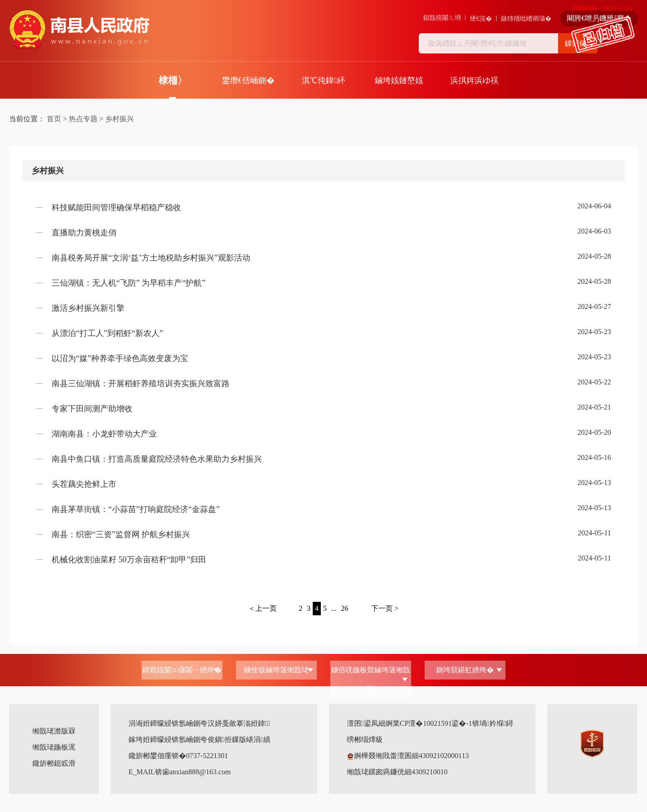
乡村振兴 (120, 119)
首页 (54, 119)
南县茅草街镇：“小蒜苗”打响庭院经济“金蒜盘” (136, 509)
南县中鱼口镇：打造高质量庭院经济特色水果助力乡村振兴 (157, 459)
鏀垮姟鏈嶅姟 (399, 80)
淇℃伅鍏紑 (323, 80)
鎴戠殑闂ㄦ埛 (442, 18)
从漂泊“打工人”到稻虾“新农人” (107, 333)
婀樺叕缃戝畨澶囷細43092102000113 (408, 756)
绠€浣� (481, 19)
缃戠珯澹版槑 (54, 731)
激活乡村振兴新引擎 (88, 308)
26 (345, 608)
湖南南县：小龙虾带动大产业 (104, 434)
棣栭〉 (173, 80)
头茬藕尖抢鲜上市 (84, 484)
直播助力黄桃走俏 (84, 233)
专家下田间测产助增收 (92, 409)
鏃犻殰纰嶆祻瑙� (526, 19)
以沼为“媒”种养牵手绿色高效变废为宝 (120, 358)
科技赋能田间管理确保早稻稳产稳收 (116, 207)
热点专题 (83, 119)
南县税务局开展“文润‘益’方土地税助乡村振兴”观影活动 (151, 258)
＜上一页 (262, 608)
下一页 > (385, 608)
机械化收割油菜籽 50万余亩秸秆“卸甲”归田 (129, 560)
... (334, 608)
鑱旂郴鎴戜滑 (54, 763)
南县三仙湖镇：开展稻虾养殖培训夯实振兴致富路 (141, 384)
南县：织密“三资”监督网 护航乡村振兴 (121, 534)
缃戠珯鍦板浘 (54, 747)
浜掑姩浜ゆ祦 (474, 80)
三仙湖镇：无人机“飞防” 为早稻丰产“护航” (129, 283)
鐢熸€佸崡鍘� (248, 80)
